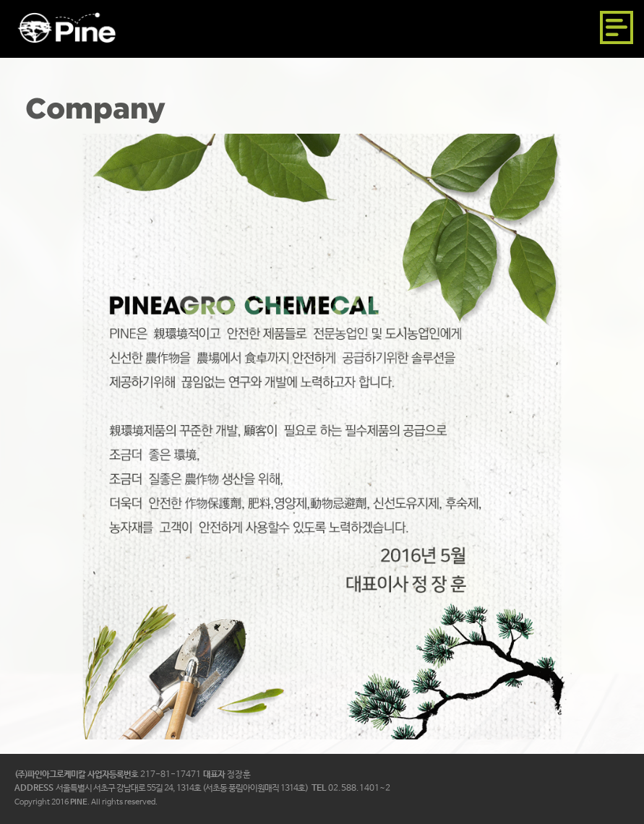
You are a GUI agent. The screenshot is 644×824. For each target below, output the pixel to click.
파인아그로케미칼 (66, 27)
